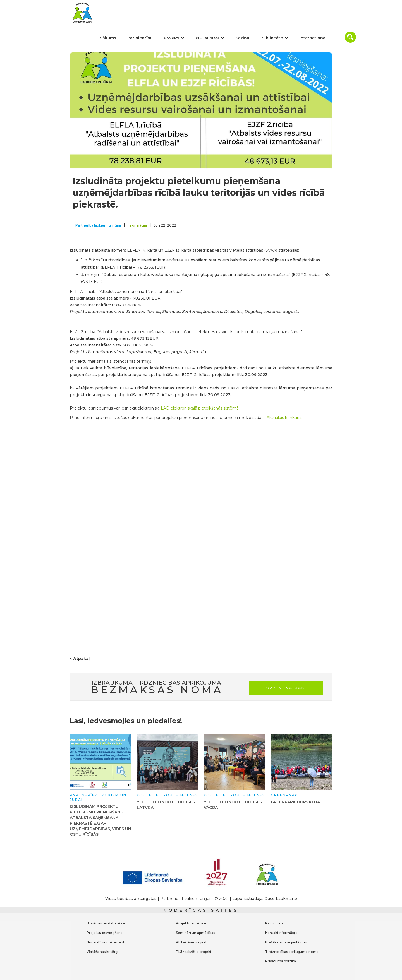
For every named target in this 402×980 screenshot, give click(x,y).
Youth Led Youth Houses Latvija (166, 805)
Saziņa (242, 38)
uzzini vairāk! (286, 688)
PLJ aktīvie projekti (192, 942)
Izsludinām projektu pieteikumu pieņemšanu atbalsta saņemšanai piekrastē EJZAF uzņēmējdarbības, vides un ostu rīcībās (100, 820)
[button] (174, 38)
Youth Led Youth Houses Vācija (233, 805)
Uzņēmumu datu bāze (106, 923)
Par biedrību (140, 38)
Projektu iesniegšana (105, 933)
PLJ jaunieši (207, 38)
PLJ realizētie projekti (194, 952)
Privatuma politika (281, 961)
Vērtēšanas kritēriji (102, 952)
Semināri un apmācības (195, 933)
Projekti (171, 38)
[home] (82, 13)
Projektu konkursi (191, 923)
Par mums (274, 923)
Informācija (137, 225)
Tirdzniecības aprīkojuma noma (292, 952)
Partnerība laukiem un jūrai (98, 225)
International (313, 38)
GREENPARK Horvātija (295, 802)
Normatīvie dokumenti (106, 942)
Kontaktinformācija (281, 933)
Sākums (108, 38)
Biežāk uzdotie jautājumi (286, 942)
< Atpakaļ (80, 659)
